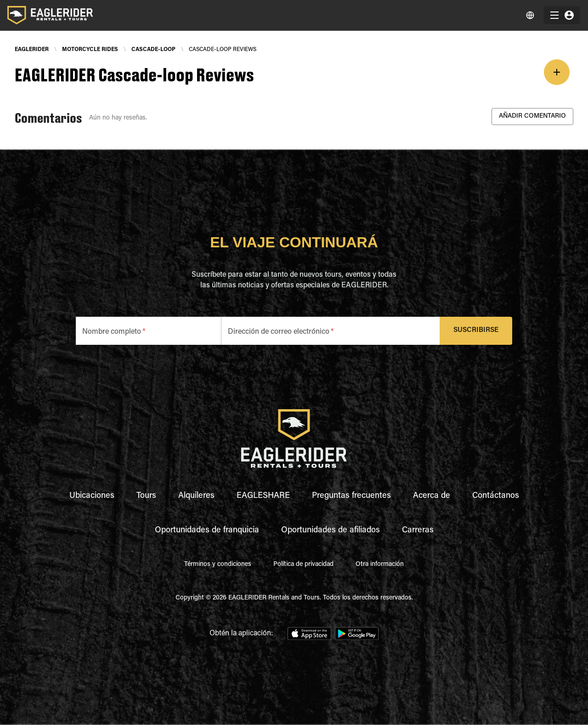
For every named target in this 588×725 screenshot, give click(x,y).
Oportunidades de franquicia (207, 531)
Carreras (418, 531)
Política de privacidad (303, 565)
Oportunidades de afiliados (331, 531)
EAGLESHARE (263, 496)
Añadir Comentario (532, 117)
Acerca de (432, 496)
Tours (146, 496)
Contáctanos (496, 496)
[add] (557, 72)
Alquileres (196, 496)
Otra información (380, 565)
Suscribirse (476, 331)
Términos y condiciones (218, 565)
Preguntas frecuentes (351, 496)
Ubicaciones (92, 496)
